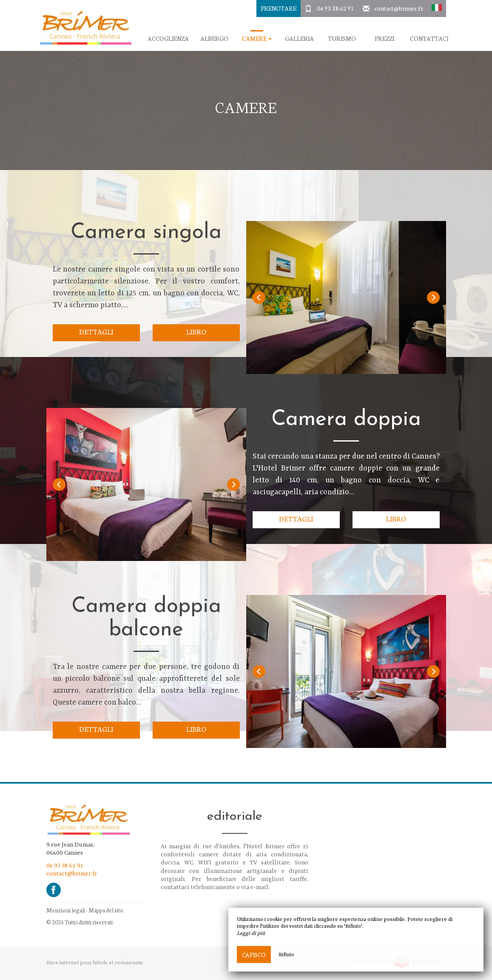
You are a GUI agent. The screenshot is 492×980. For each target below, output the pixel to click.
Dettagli (96, 331)
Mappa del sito (106, 910)
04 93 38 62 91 (336, 8)
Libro (196, 331)
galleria (299, 38)
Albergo (214, 38)
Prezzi (384, 38)
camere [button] (257, 38)
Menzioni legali (66, 910)
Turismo (342, 38)
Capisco (254, 955)
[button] (437, 8)
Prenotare (279, 8)
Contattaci (429, 38)
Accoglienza (168, 38)
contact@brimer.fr (399, 8)
